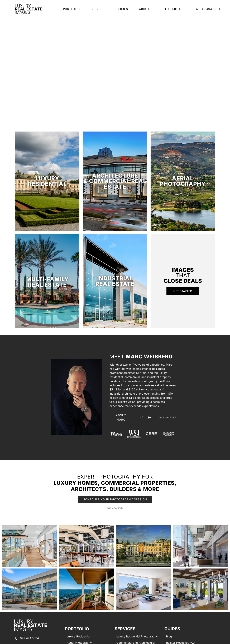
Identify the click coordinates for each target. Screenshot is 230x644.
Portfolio (72, 9)
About (145, 9)
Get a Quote (171, 9)
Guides (123, 9)
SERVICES (99, 9)
